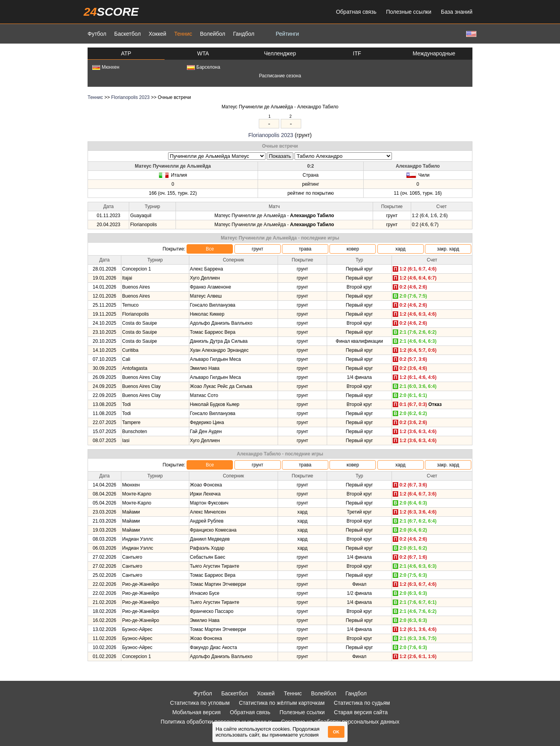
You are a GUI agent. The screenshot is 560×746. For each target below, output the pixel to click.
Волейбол (212, 34)
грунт (257, 249)
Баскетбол (128, 34)
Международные (434, 53)
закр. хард (448, 249)
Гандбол (243, 34)
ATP (126, 53)
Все (210, 249)
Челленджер (280, 53)
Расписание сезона (280, 76)
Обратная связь (356, 12)
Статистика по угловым (200, 703)
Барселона (204, 67)
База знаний (457, 12)
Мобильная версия (197, 712)
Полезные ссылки (409, 12)
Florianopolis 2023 (130, 97)
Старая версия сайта (361, 712)
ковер (353, 249)
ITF (357, 53)
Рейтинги (287, 34)
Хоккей (157, 34)
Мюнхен (106, 67)
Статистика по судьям (362, 703)
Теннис (183, 34)
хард (401, 249)
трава (305, 249)
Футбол (97, 34)
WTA (203, 53)
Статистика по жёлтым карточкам (282, 703)
